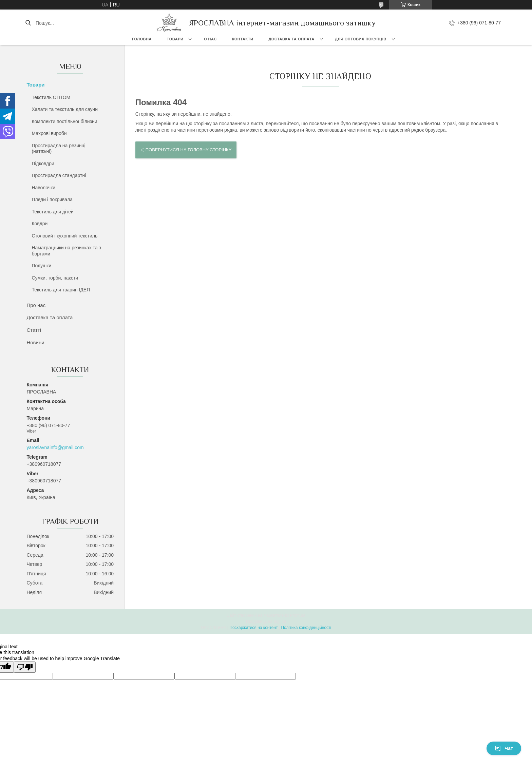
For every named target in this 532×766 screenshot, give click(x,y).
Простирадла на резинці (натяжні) (58, 149)
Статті (34, 330)
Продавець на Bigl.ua (266, 621)
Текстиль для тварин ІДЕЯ (61, 290)
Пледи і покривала (52, 199)
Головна (142, 39)
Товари (175, 39)
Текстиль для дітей (52, 212)
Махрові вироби (49, 133)
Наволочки (43, 188)
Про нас (36, 305)
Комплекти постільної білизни (64, 121)
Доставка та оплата (291, 39)
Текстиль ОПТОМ (51, 97)
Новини (35, 342)
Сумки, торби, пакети (55, 278)
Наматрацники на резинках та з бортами (66, 251)
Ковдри (40, 224)
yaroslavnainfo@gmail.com (55, 447)
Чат (504, 748)
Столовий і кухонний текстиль (64, 236)
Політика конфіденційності (306, 628)
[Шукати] (28, 23)
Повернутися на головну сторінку (188, 150)
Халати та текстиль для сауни (65, 109)
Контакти (243, 39)
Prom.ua (298, 615)
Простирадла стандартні (59, 175)
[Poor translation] (25, 667)
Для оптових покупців (360, 39)
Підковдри (43, 164)
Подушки (41, 266)
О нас (210, 39)
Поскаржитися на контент (253, 628)
